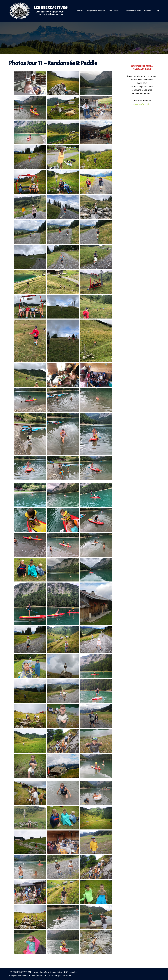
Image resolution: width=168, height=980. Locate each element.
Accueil (80, 11)
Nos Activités (114, 11)
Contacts (148, 11)
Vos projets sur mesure (96, 11)
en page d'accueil (141, 104)
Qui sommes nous (133, 11)
